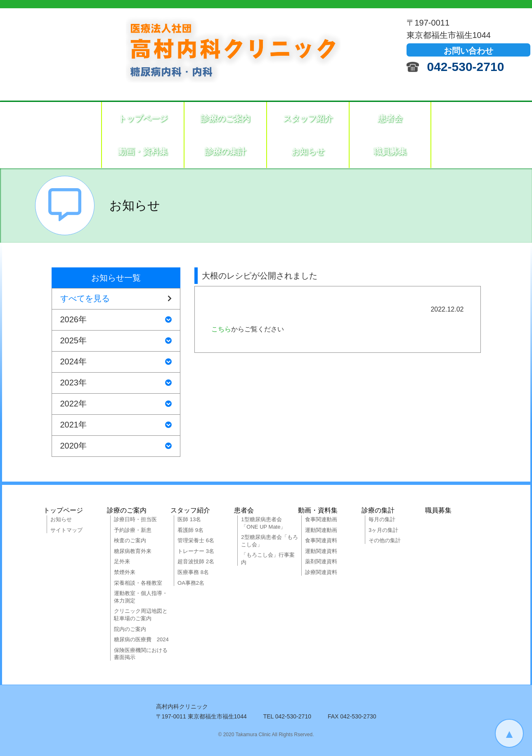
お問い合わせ (468, 51)
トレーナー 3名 (196, 551)
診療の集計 (225, 151)
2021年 (116, 425)
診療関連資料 (321, 572)
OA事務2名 (191, 583)
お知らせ (308, 151)
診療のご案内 (225, 118)
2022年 (116, 404)
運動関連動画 (321, 530)
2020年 (116, 446)
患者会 (390, 118)
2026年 (116, 320)
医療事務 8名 (193, 572)
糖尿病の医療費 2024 (141, 639)
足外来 (122, 561)
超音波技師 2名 (196, 561)
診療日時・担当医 (135, 519)
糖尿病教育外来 (133, 551)
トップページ (143, 118)
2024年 (116, 362)
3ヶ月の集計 (383, 530)
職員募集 (390, 151)
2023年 (116, 383)
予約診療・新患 (133, 530)
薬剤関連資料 (321, 561)
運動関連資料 (321, 551)
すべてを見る (116, 299)
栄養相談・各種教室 (138, 583)
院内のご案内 (130, 629)
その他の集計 (385, 540)
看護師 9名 (190, 530)
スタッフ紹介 (308, 118)
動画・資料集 (143, 151)
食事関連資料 (321, 540)
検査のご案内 (130, 540)
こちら (221, 329)
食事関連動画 (321, 519)
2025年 (116, 341)
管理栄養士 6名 (196, 540)
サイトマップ (66, 530)
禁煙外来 (125, 572)
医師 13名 (189, 519)
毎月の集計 (382, 519)
